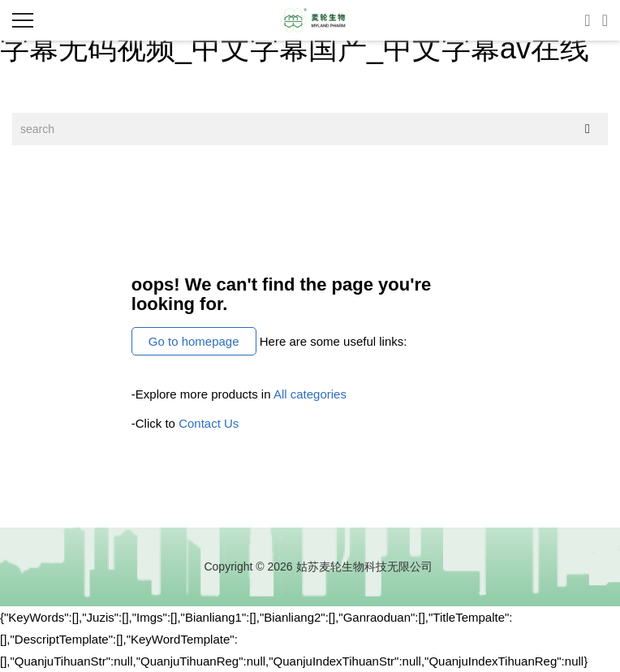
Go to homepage (194, 341)
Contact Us (209, 423)
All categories (310, 394)
